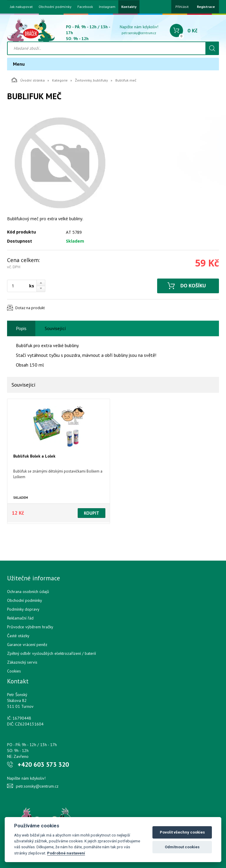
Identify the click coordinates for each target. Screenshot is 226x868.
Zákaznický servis (22, 662)
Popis (21, 328)
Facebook (85, 7)
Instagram (107, 7)
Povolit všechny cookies (182, 832)
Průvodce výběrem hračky (30, 627)
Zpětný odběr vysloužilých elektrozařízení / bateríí (51, 653)
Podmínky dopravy (23, 609)
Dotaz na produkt (30, 308)
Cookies (14, 671)
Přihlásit (182, 7)
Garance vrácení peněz (27, 645)
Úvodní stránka (28, 80)
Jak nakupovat (21, 7)
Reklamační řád (20, 618)
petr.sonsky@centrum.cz (139, 33)
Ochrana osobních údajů (28, 592)
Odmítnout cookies (182, 847)
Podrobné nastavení (66, 853)
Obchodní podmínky (55, 7)
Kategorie (60, 80)
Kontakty (129, 7)
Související (55, 328)
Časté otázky (18, 636)
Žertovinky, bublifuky (92, 80)
